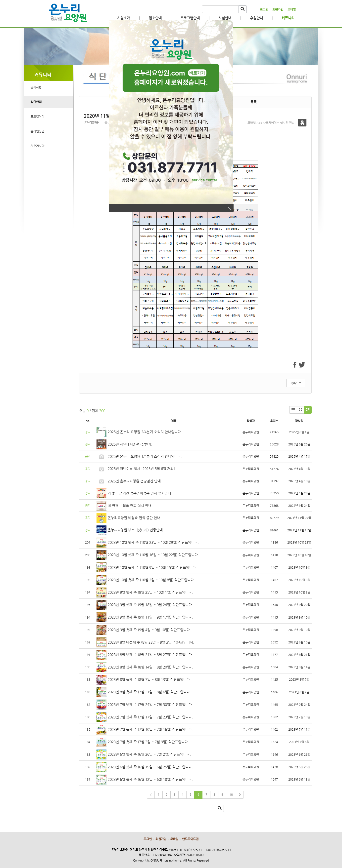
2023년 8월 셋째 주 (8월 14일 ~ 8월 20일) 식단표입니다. (150, 667)
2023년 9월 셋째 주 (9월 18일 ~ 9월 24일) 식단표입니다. (150, 605)
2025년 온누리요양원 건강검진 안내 (134, 481)
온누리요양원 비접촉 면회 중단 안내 (134, 518)
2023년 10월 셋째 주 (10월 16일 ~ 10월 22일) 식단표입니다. (153, 555)
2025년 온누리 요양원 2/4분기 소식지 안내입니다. (145, 432)
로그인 (264, 9)
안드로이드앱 (190, 839)
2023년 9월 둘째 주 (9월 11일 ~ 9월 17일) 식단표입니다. (150, 617)
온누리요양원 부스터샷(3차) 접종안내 (135, 530)
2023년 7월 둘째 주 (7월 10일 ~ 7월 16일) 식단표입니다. (150, 729)
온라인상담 (37, 131)
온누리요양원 (92, 123)
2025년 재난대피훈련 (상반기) (130, 444)
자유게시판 (37, 146)
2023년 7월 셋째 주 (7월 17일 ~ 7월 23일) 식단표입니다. (150, 717)
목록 (253, 102)
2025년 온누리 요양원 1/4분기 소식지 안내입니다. (145, 456)
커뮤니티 (288, 18)
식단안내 (36, 102)
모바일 (292, 9)
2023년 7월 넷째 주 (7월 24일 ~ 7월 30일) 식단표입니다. (150, 705)
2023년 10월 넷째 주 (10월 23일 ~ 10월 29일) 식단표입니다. (153, 542)
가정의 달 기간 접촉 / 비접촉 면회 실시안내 (139, 493)
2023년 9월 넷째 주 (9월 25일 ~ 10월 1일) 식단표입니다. (150, 592)
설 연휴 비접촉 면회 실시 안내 (130, 506)
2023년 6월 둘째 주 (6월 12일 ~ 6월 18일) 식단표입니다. (150, 779)
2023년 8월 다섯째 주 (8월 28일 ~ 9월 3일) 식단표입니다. (151, 642)
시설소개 (124, 18)
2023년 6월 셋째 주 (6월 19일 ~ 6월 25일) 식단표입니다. (150, 767)
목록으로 (296, 383)
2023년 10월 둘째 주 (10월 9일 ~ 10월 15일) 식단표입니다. (152, 567)
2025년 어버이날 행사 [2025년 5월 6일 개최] (141, 469)
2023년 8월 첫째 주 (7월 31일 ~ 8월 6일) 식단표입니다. (149, 692)
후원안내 (256, 18)
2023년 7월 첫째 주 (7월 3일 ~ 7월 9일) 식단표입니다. (148, 742)
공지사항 (36, 87)
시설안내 (225, 18)
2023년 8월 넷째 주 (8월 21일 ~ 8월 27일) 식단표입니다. (150, 655)
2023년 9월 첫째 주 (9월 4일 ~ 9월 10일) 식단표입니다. (149, 630)
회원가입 (278, 9)
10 (231, 794)
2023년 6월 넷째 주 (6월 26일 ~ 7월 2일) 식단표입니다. (149, 754)
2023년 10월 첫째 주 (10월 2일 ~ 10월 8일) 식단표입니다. (151, 580)
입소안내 (155, 18)
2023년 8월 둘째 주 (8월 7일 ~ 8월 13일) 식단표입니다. (149, 679)
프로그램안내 (190, 18)
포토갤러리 (37, 117)
